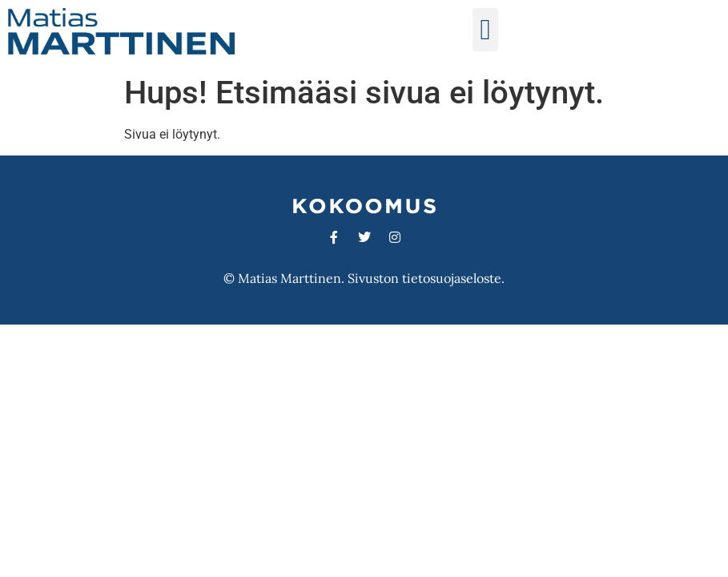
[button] (485, 30)
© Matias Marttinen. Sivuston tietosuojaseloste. (364, 278)
